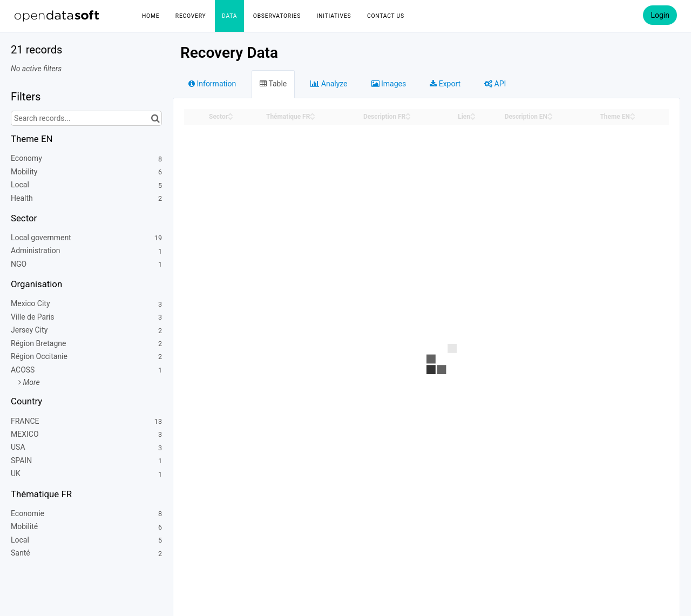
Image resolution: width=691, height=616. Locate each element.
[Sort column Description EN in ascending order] (550, 114)
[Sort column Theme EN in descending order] (633, 117)
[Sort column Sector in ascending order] (231, 114)
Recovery (191, 16)
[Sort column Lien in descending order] (473, 117)
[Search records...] (86, 118)
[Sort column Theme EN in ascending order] (633, 114)
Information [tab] (212, 84)
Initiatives (334, 16)
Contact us (386, 16)
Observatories (277, 16)
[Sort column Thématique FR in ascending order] (313, 114)
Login (660, 15)
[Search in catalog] (155, 118)
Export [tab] (445, 84)
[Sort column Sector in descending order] (231, 117)
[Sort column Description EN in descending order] (550, 117)
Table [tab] (273, 84)
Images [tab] (389, 84)
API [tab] (495, 84)
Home (151, 16)
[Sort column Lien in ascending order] (473, 114)
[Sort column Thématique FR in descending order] (313, 117)
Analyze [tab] (329, 84)
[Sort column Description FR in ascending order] (408, 114)
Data (229, 16)
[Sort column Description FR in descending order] (408, 117)
